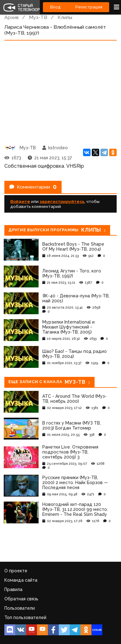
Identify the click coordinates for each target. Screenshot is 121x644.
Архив (12, 17)
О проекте (16, 571)
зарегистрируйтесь (62, 201)
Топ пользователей (25, 618)
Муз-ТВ (38, 17)
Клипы (65, 17)
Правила (13, 589)
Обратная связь (21, 599)
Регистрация (89, 7)
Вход (55, 7)
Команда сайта (21, 580)
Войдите (20, 201)
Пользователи (20, 608)
